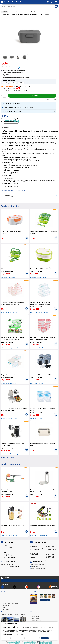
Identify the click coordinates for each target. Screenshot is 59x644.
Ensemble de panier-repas (37, 383)
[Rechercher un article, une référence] (29, 6)
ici (24, 634)
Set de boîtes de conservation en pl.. (10, 313)
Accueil (11, 12)
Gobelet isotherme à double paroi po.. (10, 454)
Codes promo (6, 605)
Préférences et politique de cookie (10, 603)
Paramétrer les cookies (33, 638)
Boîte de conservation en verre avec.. (39, 313)
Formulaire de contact (8, 550)
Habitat (16, 12)
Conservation (41, 12)
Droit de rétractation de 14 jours (38, 565)
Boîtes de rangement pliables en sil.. (10, 348)
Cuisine (21, 12)
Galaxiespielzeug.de (36, 614)
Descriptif (5, 127)
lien (44, 629)
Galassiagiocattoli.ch (37, 620)
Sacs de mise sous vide (36, 419)
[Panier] (56, 2)
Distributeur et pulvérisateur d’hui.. (9, 535)
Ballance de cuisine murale (37, 500)
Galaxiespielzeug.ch (36, 618)
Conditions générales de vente (9, 599)
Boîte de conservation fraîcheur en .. (39, 348)
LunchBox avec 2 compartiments (38, 277)
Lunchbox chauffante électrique (9, 242)
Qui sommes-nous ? (7, 595)
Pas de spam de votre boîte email (39, 568)
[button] (10, 90)
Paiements (7, 564)
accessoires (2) (7, 196)
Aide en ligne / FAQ (8, 545)
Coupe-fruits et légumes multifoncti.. (39, 535)
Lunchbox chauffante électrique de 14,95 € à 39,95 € (13, 191)
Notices (4, 607)
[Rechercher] (56, 6)
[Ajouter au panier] (32, 96)
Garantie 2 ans (35, 566)
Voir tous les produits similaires (8, 457)
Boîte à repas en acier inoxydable (9, 419)
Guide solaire (6, 609)
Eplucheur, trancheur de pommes (9, 500)
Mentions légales (6, 601)
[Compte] (52, 2)
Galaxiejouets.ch (36, 616)
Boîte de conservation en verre (8, 383)
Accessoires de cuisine (30, 12)
